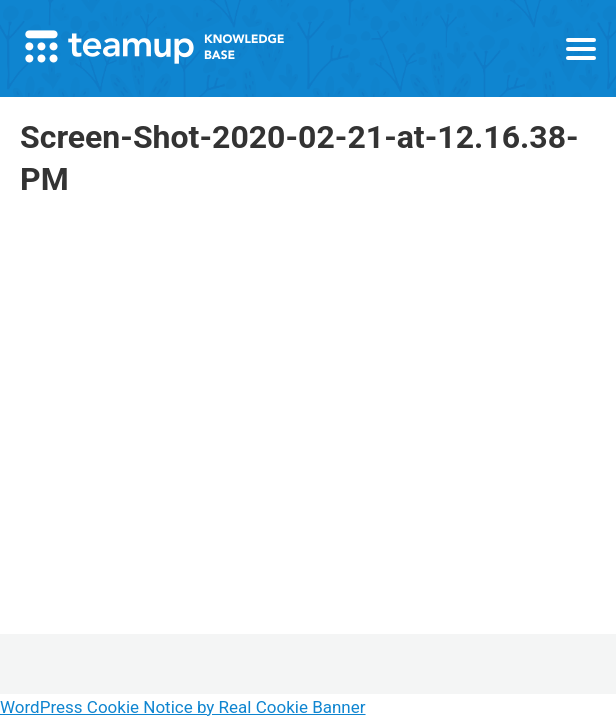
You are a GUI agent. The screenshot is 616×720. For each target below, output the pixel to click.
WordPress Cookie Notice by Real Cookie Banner (183, 707)
